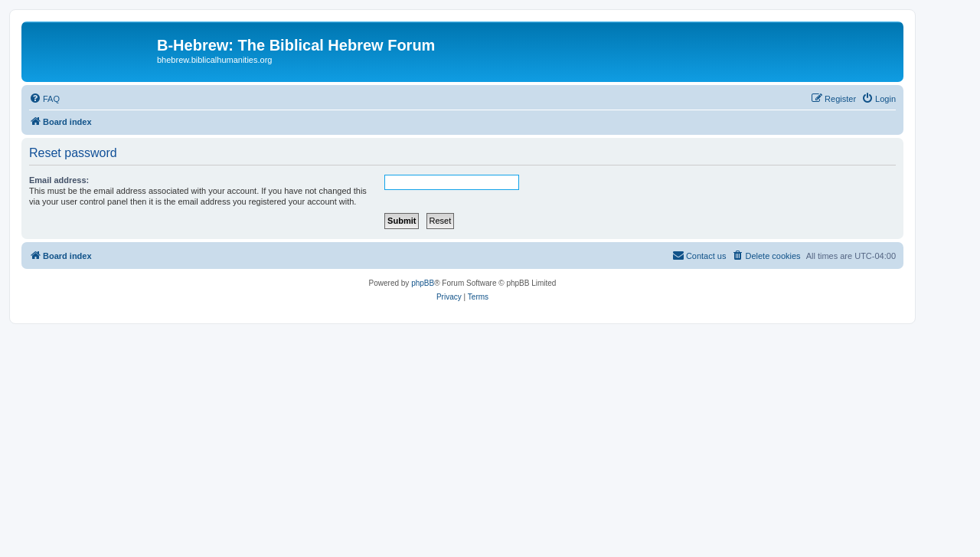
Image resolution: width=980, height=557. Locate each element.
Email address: (59, 180)
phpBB (423, 283)
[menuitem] (44, 99)
